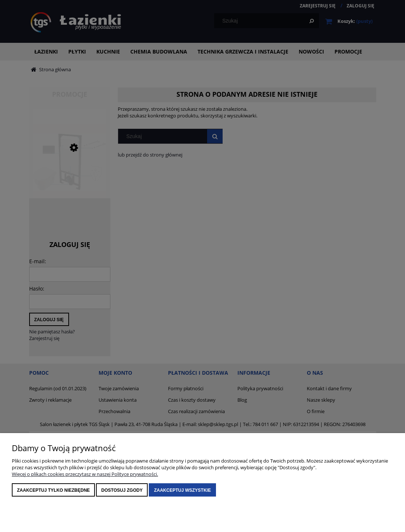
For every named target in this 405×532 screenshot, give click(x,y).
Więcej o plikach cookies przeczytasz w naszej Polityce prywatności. (85, 474)
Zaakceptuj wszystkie (182, 490)
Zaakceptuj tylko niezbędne (53, 490)
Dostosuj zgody (122, 490)
